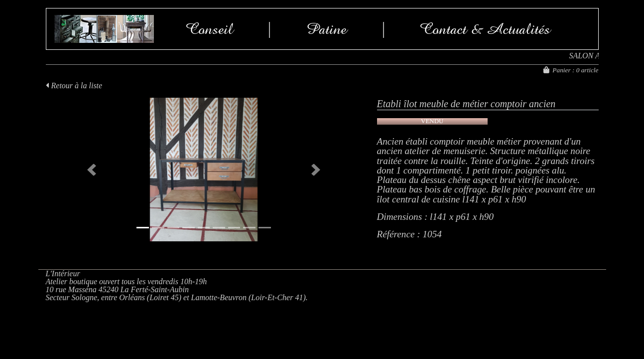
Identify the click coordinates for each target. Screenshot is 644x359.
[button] (92, 170)
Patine (326, 29)
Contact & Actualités (485, 29)
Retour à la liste (74, 86)
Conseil (209, 29)
